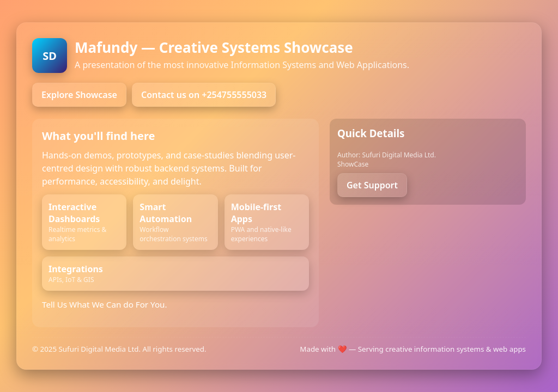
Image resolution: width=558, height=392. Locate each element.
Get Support (372, 185)
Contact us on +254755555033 (204, 95)
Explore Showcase (79, 95)
